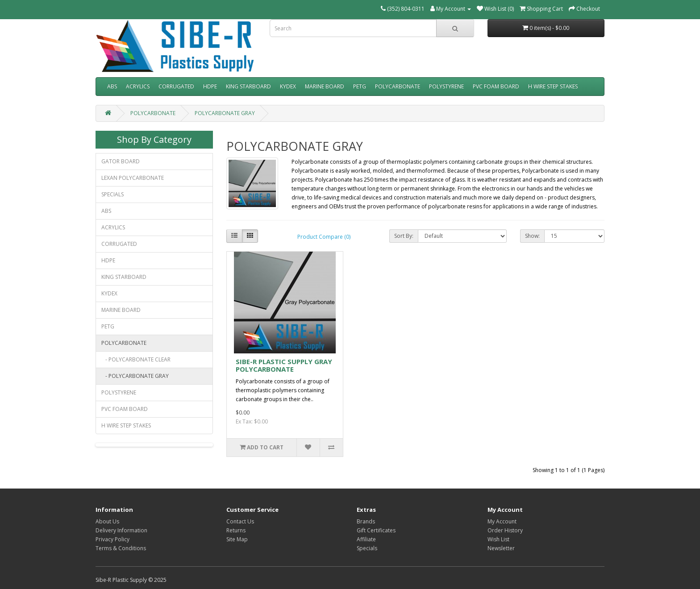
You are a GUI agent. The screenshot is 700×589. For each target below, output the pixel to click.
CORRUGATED (176, 86)
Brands (366, 521)
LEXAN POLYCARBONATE (133, 178)
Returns (236, 530)
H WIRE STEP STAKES (553, 86)
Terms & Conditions (121, 548)
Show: (532, 236)
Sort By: (404, 236)
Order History (505, 530)
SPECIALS (112, 194)
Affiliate (366, 539)
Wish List (498, 539)
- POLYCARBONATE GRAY (135, 376)
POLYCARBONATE (398, 86)
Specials (367, 548)
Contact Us (240, 521)
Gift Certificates (376, 530)
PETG (360, 86)
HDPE (210, 86)
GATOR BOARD (121, 161)
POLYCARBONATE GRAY (225, 113)
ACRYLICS (138, 86)
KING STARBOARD (248, 86)
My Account (502, 521)
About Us (107, 521)
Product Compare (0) (324, 237)
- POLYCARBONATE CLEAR (136, 359)
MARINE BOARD (325, 86)
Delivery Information (121, 530)
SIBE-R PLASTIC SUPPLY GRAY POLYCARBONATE (284, 365)
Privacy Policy (112, 539)
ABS (112, 86)
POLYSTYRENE (446, 86)
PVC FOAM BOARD (496, 86)
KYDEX (288, 86)
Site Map (237, 539)
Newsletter (501, 548)
